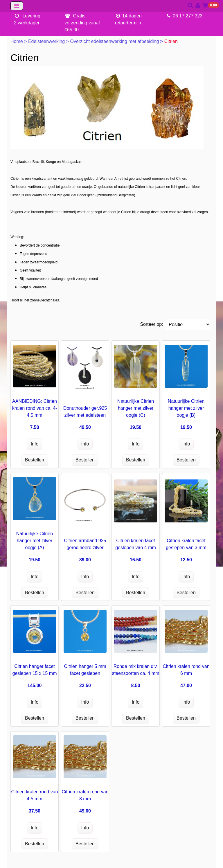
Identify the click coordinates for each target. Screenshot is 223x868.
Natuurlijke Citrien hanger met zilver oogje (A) (35, 541)
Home (17, 41)
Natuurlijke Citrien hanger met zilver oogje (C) (136, 408)
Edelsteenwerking (47, 41)
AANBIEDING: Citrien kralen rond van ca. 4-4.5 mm (35, 408)
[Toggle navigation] (17, 6)
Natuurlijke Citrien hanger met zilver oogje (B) (186, 408)
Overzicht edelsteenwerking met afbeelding (115, 41)
